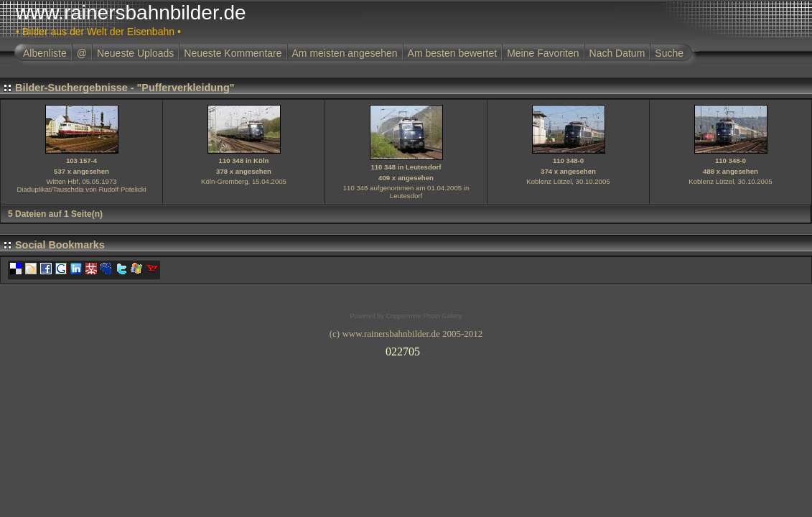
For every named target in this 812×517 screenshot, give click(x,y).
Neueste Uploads (135, 53)
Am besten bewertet (453, 53)
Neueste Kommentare (233, 53)
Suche (669, 53)
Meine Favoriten (543, 53)
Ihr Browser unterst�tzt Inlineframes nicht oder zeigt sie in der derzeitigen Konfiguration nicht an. (406, 349)
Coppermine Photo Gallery (424, 316)
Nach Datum (617, 53)
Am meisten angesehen (345, 53)
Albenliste (45, 53)
